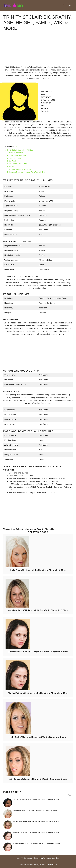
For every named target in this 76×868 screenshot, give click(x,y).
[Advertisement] (38, 50)
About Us (20, 858)
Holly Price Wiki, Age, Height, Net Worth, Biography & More (38, 570)
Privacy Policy (38, 858)
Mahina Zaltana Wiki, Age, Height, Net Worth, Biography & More (38, 693)
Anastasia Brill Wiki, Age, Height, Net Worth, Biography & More (38, 652)
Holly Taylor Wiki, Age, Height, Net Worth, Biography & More (38, 737)
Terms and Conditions (51, 858)
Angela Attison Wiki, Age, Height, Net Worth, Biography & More (38, 610)
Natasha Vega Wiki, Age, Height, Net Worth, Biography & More (38, 779)
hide (17, 147)
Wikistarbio (49, 529)
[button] (64, 6)
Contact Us (28, 858)
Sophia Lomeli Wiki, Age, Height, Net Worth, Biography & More (36, 799)
